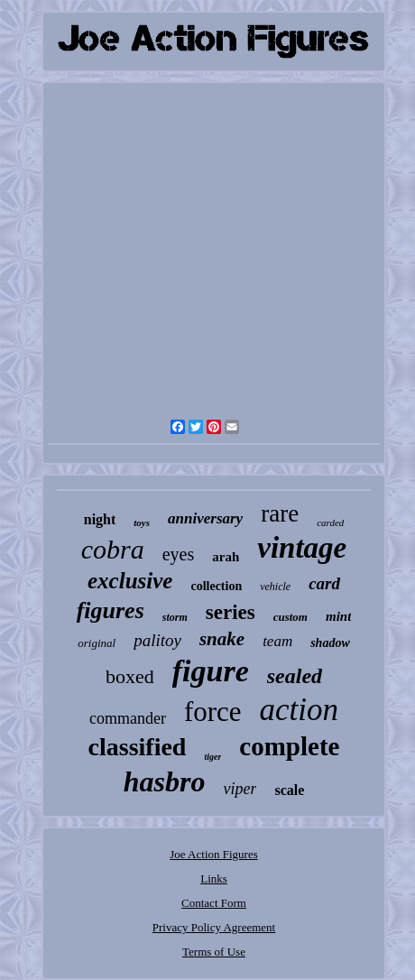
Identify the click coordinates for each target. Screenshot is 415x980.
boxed (130, 676)
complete (289, 746)
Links (214, 878)
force (213, 712)
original (97, 643)
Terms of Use (214, 952)
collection (216, 586)
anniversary (205, 518)
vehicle (275, 587)
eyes (179, 554)
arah (226, 557)
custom (290, 617)
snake (222, 639)
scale (289, 790)
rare (280, 513)
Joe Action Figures (214, 854)
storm (175, 617)
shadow (330, 643)
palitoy (157, 640)
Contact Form (214, 903)
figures (111, 610)
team (277, 641)
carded (330, 522)
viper (240, 789)
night (100, 519)
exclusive (130, 581)
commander (128, 718)
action (299, 710)
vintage (302, 548)
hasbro (165, 781)
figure (211, 671)
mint (338, 616)
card (324, 583)
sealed (295, 676)
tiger (212, 757)
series (231, 612)
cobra (113, 549)
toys (142, 522)
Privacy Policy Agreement (214, 927)
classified (138, 747)
